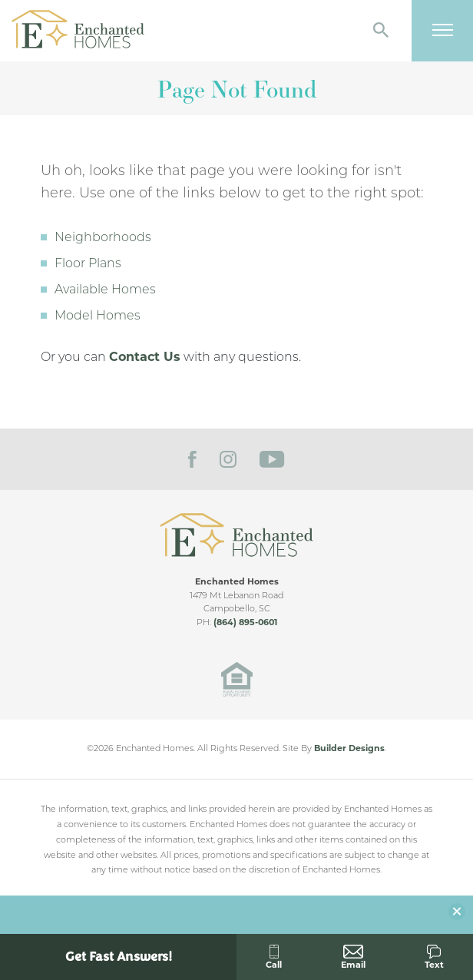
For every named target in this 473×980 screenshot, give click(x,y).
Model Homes (98, 316)
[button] (381, 31)
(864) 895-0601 (245, 623)
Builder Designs (349, 749)
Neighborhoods (103, 238)
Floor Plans (88, 264)
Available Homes (105, 290)
